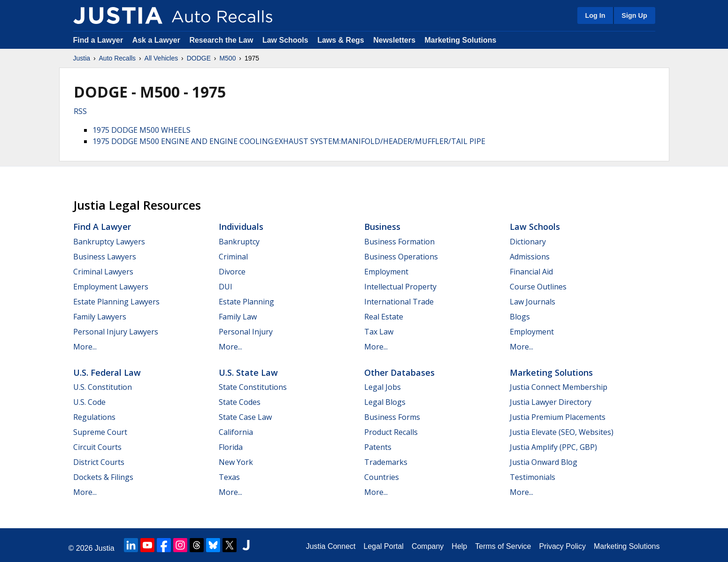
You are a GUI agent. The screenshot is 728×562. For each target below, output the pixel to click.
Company (428, 546)
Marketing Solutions (460, 40)
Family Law (238, 317)
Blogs (520, 317)
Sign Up (634, 15)
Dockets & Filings (103, 477)
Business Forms (392, 417)
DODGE (199, 58)
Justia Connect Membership (559, 387)
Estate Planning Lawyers (116, 302)
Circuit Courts (97, 447)
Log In (595, 15)
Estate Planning (246, 302)
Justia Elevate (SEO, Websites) (562, 432)
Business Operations (401, 257)
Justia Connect (331, 546)
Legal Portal (383, 546)
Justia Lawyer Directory (551, 402)
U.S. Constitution (103, 387)
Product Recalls (391, 432)
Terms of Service (503, 546)
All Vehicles (161, 58)
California (236, 432)
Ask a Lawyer (157, 40)
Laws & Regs (341, 40)
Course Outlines (538, 287)
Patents (378, 447)
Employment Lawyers (111, 287)
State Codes (240, 402)
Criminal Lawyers (103, 272)
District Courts (99, 462)
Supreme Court (100, 432)
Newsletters (394, 40)
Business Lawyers (105, 257)
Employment (386, 272)
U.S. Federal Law (107, 372)
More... (85, 347)
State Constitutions (253, 387)
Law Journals (533, 302)
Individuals (241, 227)
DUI (226, 287)
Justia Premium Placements (558, 417)
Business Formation (399, 242)
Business (382, 227)
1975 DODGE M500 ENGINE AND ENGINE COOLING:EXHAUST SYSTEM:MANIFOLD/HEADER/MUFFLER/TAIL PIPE (289, 141)
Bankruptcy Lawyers (109, 242)
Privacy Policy (562, 546)
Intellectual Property (400, 287)
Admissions (530, 257)
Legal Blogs (385, 402)
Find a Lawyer (98, 40)
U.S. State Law (248, 372)
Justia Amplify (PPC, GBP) (553, 447)
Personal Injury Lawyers (116, 332)
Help (459, 546)
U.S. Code (89, 402)
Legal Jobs (383, 387)
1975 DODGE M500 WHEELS (142, 130)
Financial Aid (531, 272)
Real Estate (384, 317)
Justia (82, 58)
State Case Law (245, 417)
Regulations (94, 417)
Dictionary (528, 242)
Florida (231, 447)
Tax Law (379, 332)
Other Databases (399, 372)
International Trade (399, 302)
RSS (80, 111)
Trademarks (386, 462)
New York (236, 462)
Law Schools (285, 40)
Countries (382, 477)
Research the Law (221, 40)
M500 (227, 58)
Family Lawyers (100, 317)
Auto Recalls (118, 58)
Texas (229, 477)
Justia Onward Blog (544, 462)
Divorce (232, 272)
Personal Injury (246, 332)
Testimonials (533, 477)
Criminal (233, 257)
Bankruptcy (239, 242)
